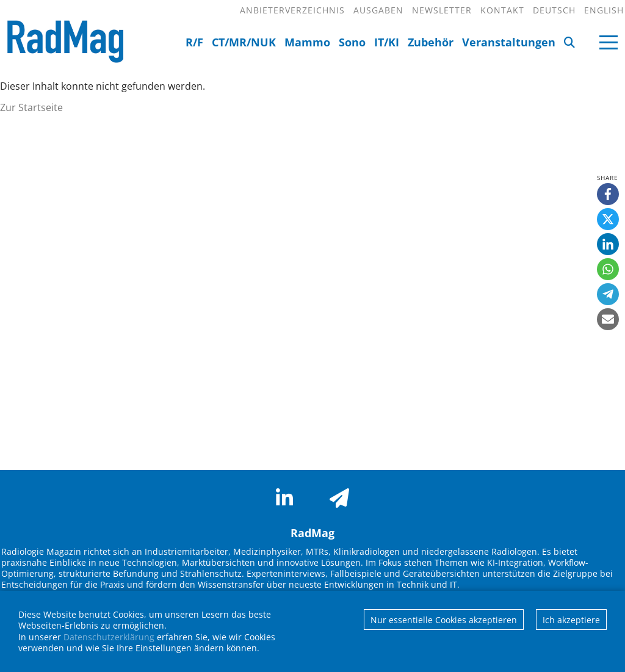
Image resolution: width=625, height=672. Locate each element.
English (604, 10)
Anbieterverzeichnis (292, 10)
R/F (194, 42)
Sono (352, 42)
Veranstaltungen (509, 42)
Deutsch (554, 10)
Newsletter (442, 10)
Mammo (307, 42)
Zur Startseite (31, 107)
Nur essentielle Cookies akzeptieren (444, 620)
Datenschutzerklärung (109, 637)
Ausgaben (378, 10)
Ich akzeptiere (571, 620)
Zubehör (431, 42)
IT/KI (387, 42)
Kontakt (502, 10)
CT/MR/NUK (244, 42)
